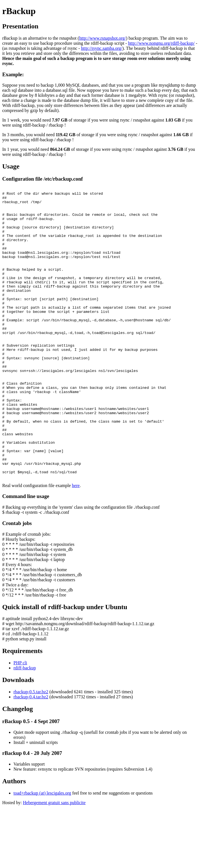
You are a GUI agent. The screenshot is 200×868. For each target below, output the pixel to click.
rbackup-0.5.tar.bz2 (31, 750)
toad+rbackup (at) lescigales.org (42, 851)
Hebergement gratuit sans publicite (54, 861)
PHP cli (20, 721)
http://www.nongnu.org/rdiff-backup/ (161, 43)
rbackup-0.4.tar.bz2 (31, 755)
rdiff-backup (25, 726)
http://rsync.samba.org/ (102, 48)
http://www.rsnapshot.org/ (103, 38)
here (76, 544)
